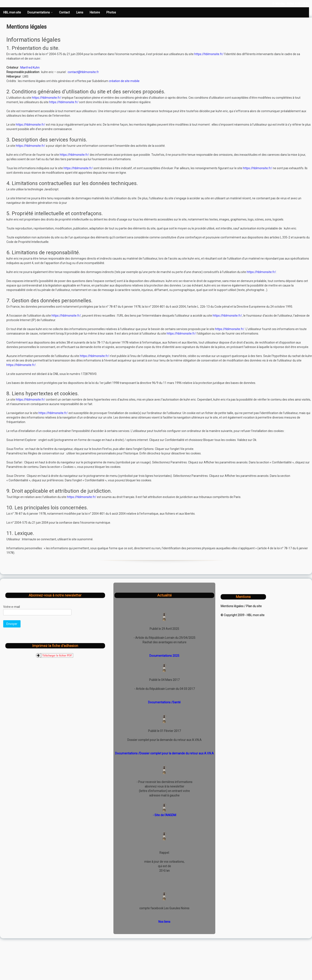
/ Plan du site (253, 606)
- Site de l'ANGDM (164, 815)
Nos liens (164, 922)
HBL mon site (12, 12)
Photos (111, 12)
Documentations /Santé (164, 702)
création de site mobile (124, 81)
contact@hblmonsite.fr (83, 72)
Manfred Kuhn (30, 68)
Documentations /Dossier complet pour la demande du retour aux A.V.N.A (164, 753)
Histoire (95, 12)
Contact (64, 12)
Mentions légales (232, 606)
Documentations (39, 12)
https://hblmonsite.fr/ (209, 54)
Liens (80, 12)
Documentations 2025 (164, 656)
